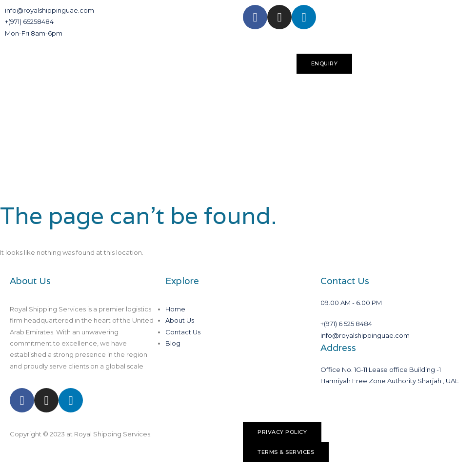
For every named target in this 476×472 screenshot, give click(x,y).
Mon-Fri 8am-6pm (34, 33)
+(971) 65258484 (29, 21)
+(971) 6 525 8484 (346, 324)
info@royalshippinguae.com (50, 10)
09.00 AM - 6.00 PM (351, 303)
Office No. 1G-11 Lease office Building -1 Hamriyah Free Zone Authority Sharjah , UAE (390, 375)
